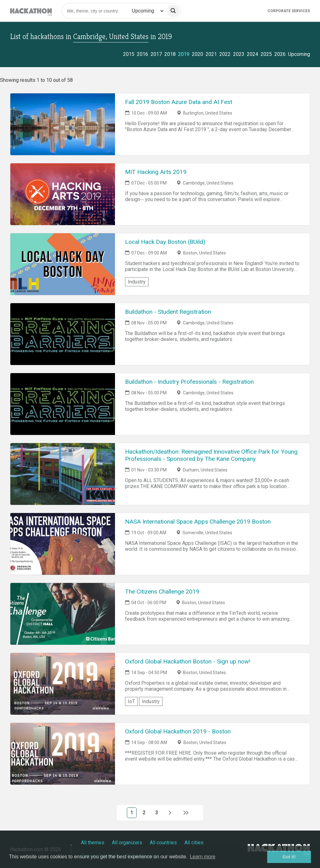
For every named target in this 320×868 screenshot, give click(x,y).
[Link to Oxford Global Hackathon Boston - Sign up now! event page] (63, 684)
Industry (137, 282)
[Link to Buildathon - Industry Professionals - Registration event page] (63, 404)
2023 (239, 54)
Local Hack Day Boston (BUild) (165, 242)
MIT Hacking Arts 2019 (156, 172)
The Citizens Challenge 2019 (162, 592)
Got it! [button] (289, 857)
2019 (184, 54)
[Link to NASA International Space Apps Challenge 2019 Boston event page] (63, 544)
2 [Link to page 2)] (144, 813)
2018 (170, 54)
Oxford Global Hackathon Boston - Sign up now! (188, 661)
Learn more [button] (202, 857)
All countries (163, 843)
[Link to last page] (186, 813)
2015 (129, 54)
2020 (197, 54)
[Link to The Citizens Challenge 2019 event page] (63, 614)
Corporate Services (289, 11)
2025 (266, 54)
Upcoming (299, 54)
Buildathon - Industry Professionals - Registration (189, 382)
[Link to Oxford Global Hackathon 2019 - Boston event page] (63, 754)
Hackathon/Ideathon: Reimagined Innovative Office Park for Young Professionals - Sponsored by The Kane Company (211, 455)
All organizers (127, 843)
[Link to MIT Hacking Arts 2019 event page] (63, 194)
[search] (173, 11)
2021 (211, 54)
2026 (280, 54)
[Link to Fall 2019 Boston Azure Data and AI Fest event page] (63, 124)
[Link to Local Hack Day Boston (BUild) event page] (63, 264)
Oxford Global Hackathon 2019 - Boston (178, 731)
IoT (131, 701)
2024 (252, 54)
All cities (194, 843)
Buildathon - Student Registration (168, 312)
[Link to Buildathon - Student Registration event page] (63, 334)
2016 (142, 54)
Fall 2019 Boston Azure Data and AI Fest (179, 102)
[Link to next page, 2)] (170, 813)
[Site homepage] (31, 11)
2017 (156, 54)
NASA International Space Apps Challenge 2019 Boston (198, 522)
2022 (225, 54)
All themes (93, 843)
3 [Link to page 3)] (157, 813)
